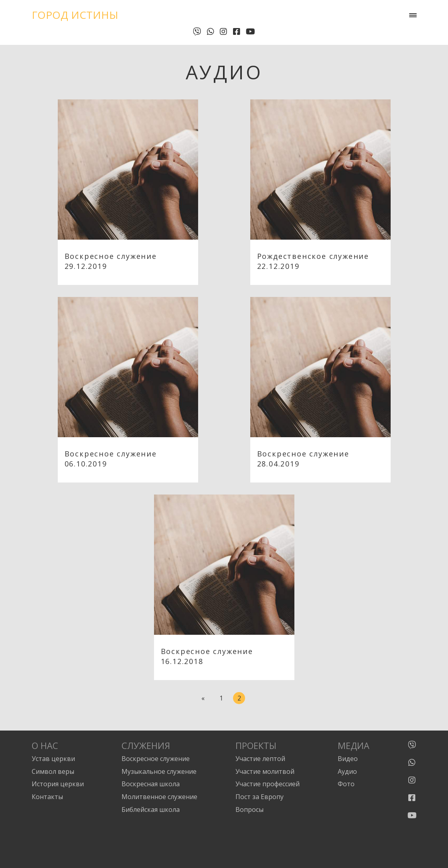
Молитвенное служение (159, 797)
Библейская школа (151, 809)
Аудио (347, 771)
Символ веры (53, 771)
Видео (348, 759)
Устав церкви (53, 759)
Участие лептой (260, 759)
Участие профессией (268, 784)
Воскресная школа (151, 784)
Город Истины (75, 15)
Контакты (47, 797)
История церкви (58, 784)
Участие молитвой (265, 771)
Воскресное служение (156, 759)
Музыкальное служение (159, 771)
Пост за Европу (259, 797)
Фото (346, 784)
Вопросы (249, 809)
